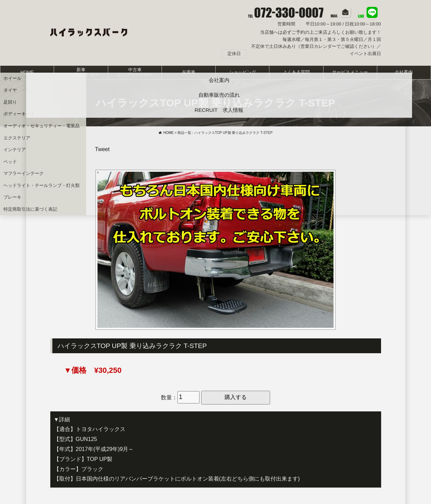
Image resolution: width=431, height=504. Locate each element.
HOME (27, 72)
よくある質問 (296, 72)
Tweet (102, 149)
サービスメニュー (350, 72)
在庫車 (189, 72)
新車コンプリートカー (81, 72)
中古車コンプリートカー (135, 72)
